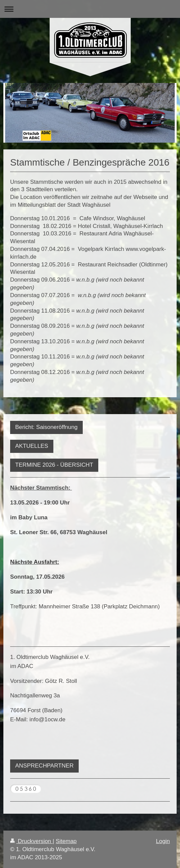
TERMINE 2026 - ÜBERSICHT (54, 465)
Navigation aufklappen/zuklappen (90, 9)
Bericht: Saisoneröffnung (46, 427)
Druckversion (31, 841)
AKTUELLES (32, 446)
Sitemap (66, 841)
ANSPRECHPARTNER (44, 766)
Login (163, 841)
